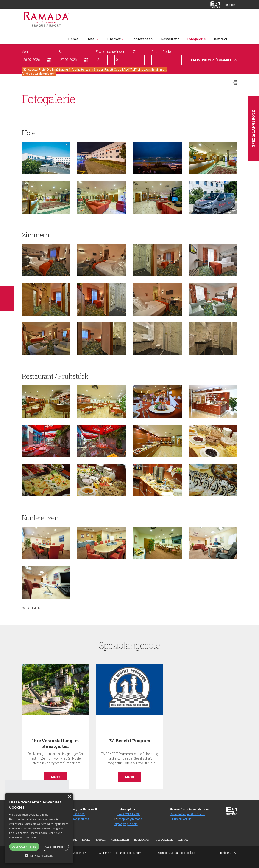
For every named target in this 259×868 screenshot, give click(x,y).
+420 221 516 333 (129, 814)
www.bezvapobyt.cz (74, 853)
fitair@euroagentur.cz (75, 819)
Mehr (55, 777)
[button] (39, 855)
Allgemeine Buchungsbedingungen (120, 853)
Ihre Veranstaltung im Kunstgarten (55, 743)
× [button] (69, 797)
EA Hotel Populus (181, 819)
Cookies (190, 853)
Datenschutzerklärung (170, 853)
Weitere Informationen (23, 837)
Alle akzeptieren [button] (24, 847)
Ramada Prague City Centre (188, 814)
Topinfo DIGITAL (227, 853)
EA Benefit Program (130, 741)
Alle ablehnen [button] (55, 847)
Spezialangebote (253, 129)
